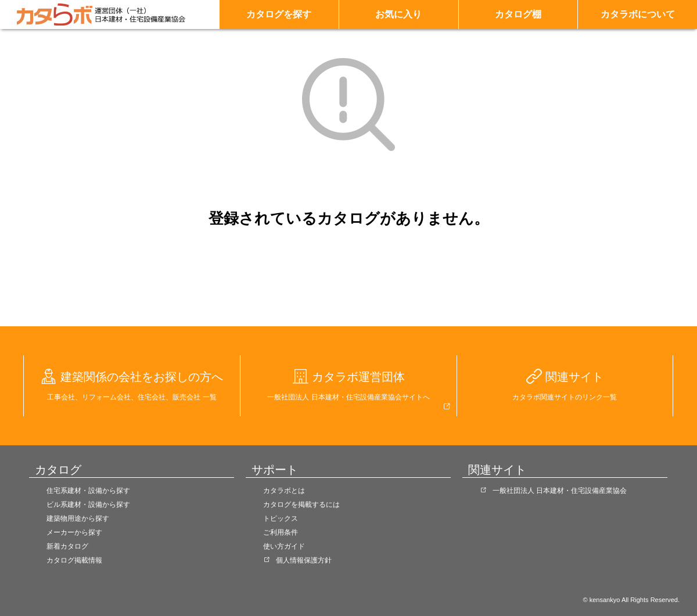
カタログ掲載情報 (74, 560)
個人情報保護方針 (304, 560)
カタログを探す (279, 14)
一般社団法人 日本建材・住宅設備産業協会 (560, 491)
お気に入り (398, 14)
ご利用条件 (281, 532)
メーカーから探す (74, 532)
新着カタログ (67, 546)
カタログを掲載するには (301, 505)
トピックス (281, 518)
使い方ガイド (284, 546)
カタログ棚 (518, 14)
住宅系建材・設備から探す (88, 491)
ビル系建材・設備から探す (88, 505)
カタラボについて (638, 14)
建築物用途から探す (78, 518)
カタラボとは (284, 491)
